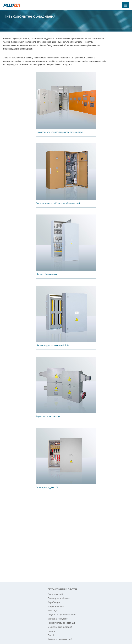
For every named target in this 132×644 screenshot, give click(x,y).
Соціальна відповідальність (62, 615)
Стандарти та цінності (59, 598)
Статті (51, 635)
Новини (51, 631)
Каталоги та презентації (60, 639)
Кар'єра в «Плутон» (58, 619)
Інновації (52, 611)
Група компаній (55, 594)
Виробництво (54, 602)
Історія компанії (56, 606)
